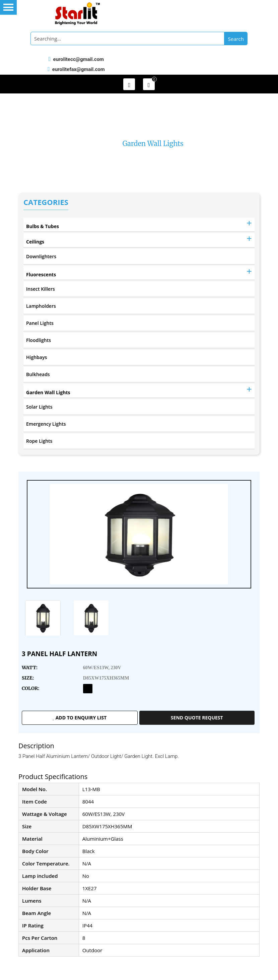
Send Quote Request (197, 718)
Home (104, 144)
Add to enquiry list (80, 718)
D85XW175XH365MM (106, 678)
